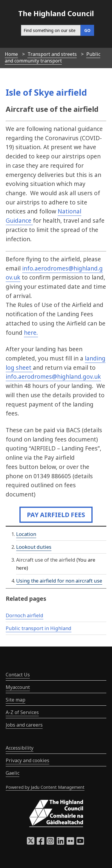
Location (26, 534)
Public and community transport (53, 57)
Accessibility (20, 748)
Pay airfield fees (56, 515)
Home (11, 54)
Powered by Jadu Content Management (45, 787)
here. (31, 333)
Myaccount (18, 687)
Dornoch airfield (24, 615)
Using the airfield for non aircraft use (59, 581)
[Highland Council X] (31, 843)
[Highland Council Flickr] (70, 843)
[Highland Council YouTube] (80, 843)
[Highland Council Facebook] (40, 843)
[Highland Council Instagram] (50, 843)
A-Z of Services (22, 712)
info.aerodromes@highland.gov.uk (53, 376)
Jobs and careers (24, 725)
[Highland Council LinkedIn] (60, 843)
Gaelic (13, 773)
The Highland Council (56, 13)
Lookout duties (34, 547)
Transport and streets (52, 54)
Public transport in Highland (39, 628)
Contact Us (18, 675)
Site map (16, 700)
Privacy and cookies (27, 760)
